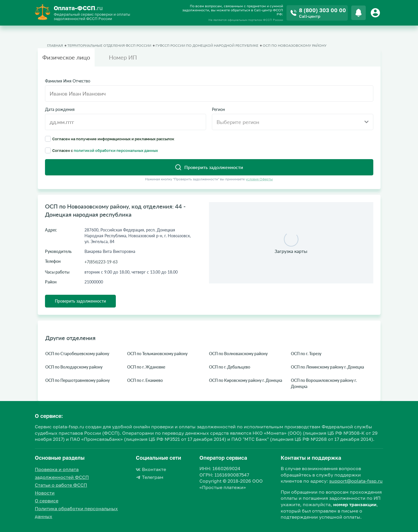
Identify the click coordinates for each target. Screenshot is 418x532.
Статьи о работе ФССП (61, 485)
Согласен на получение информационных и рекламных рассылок (110, 139)
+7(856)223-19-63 (101, 262)
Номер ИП (123, 57)
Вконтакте (151, 469)
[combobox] (293, 122)
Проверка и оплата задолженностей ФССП (62, 473)
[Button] (376, 13)
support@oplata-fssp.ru (356, 481)
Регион (218, 109)
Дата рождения (60, 109)
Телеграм (150, 477)
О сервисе (47, 501)
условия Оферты (259, 179)
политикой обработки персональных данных (116, 150)
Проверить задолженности (80, 301)
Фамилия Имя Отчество (68, 81)
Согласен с (101, 150)
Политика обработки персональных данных (76, 512)
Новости (45, 493)
